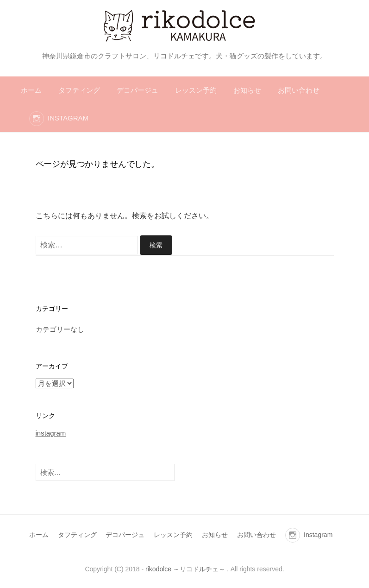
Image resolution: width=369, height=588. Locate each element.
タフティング (79, 90)
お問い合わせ (299, 90)
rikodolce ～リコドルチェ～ (185, 569)
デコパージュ (138, 90)
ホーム (31, 90)
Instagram (68, 118)
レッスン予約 (196, 90)
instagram (51, 433)
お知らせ (247, 90)
